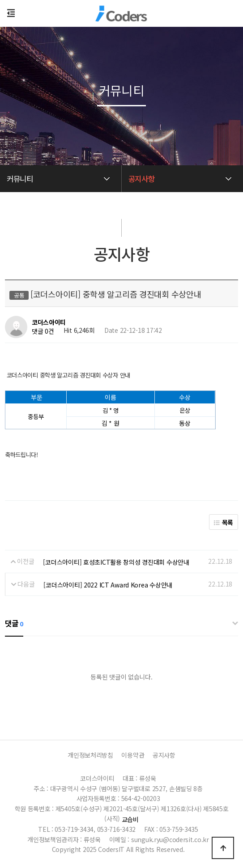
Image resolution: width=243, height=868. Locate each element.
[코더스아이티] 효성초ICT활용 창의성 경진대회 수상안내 (116, 562)
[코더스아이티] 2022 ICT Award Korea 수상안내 (108, 585)
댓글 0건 (43, 331)
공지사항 (164, 755)
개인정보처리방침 (90, 755)
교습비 (130, 819)
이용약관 (133, 755)
